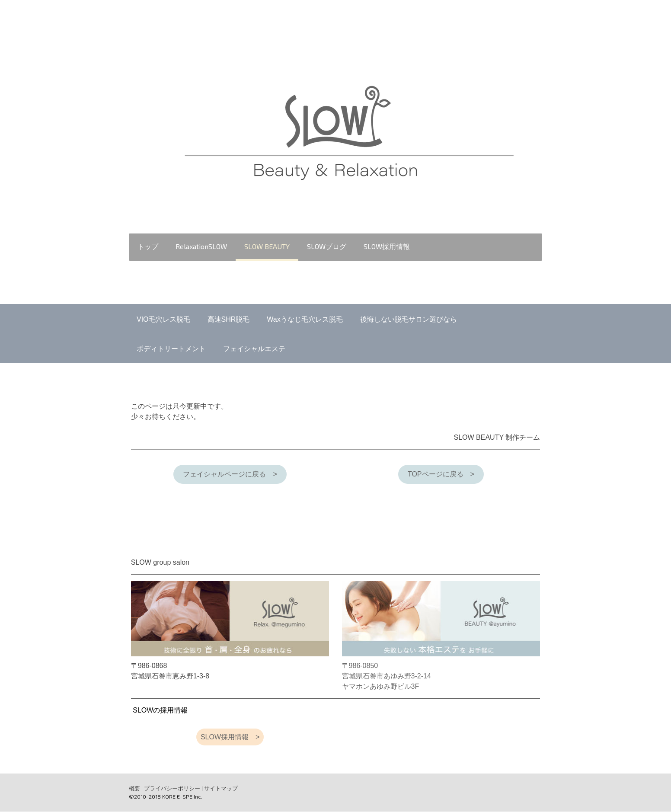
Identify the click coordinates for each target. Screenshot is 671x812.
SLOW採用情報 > (230, 737)
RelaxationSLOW (200, 246)
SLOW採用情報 (386, 246)
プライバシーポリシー (171, 788)
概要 (134, 788)
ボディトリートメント (171, 349)
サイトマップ (220, 788)
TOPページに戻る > (441, 474)
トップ (147, 246)
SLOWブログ (326, 246)
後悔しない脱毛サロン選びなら (409, 319)
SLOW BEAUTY (266, 246)
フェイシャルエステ (254, 349)
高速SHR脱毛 (229, 319)
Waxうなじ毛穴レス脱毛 (305, 319)
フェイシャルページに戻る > (230, 474)
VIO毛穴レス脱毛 (163, 319)
